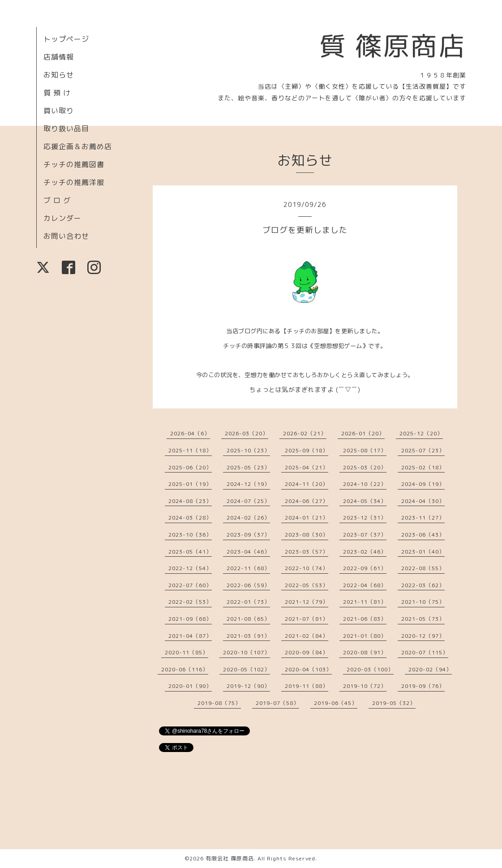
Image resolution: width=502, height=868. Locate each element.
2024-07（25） (248, 501)
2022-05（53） (307, 585)
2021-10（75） (423, 602)
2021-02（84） (307, 636)
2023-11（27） (423, 518)
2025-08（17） (365, 450)
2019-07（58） (277, 703)
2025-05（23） (248, 467)
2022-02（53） (190, 602)
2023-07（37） (365, 535)
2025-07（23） (423, 450)
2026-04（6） (190, 433)
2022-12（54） (190, 568)
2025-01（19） (190, 484)
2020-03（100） (370, 669)
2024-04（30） (423, 501)
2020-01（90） (190, 686)
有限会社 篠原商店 (230, 858)
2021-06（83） (365, 619)
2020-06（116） (185, 669)
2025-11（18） (190, 450)
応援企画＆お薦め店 (78, 146)
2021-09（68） (190, 619)
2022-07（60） (190, 585)
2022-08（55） (423, 568)
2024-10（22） (365, 484)
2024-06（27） (307, 501)
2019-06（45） (336, 703)
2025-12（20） (421, 433)
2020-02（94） (430, 669)
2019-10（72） (365, 686)
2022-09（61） (365, 568)
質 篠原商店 (393, 46)
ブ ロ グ (57, 200)
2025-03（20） (365, 467)
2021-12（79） (307, 602)
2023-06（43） (423, 535)
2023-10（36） (190, 535)
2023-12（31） (365, 518)
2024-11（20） (307, 484)
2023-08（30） (307, 535)
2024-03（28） (190, 518)
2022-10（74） (307, 568)
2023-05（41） (190, 552)
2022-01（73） (248, 602)
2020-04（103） (308, 669)
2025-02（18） (423, 467)
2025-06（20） (190, 467)
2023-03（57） (307, 552)
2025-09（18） (307, 450)
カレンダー (62, 218)
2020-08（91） (365, 652)
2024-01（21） (307, 518)
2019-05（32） (394, 703)
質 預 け (57, 93)
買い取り (59, 111)
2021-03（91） (248, 636)
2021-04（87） (190, 636)
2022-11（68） (248, 568)
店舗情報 (59, 57)
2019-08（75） (219, 703)
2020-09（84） (307, 652)
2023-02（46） (365, 552)
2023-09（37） (248, 535)
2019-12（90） (248, 686)
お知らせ (59, 75)
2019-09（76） (423, 686)
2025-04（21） (307, 467)
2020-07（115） (425, 652)
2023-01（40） (423, 552)
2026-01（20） (363, 433)
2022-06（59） (248, 585)
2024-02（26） (248, 518)
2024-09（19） (423, 484)
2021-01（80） (365, 636)
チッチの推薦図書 (74, 164)
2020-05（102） (247, 669)
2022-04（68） (365, 585)
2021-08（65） (248, 619)
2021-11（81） (365, 602)
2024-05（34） (365, 501)
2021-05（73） (423, 619)
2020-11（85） (187, 652)
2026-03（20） (247, 433)
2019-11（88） (307, 686)
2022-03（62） (423, 585)
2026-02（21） (305, 433)
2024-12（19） (248, 484)
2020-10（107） (247, 652)
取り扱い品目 (66, 129)
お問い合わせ (66, 236)
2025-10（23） (248, 450)
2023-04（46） (248, 552)
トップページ (66, 39)
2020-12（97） (423, 636)
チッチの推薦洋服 (74, 182)
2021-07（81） (307, 619)
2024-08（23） (190, 501)
